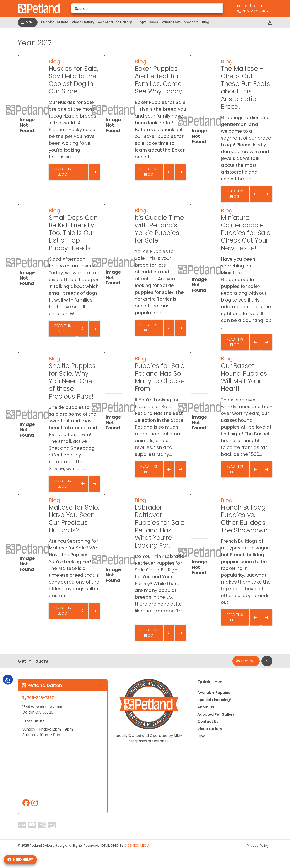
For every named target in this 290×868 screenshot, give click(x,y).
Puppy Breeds (147, 22)
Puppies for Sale (55, 22)
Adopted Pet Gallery (115, 22)
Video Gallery (83, 22)
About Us (206, 707)
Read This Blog (63, 172)
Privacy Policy (258, 846)
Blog (206, 22)
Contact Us (208, 722)
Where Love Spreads (179, 22)
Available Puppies (214, 693)
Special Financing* (214, 700)
